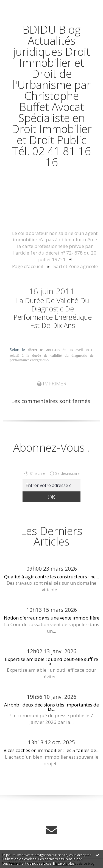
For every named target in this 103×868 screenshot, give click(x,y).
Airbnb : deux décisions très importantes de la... (51, 707)
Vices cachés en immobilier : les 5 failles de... (51, 750)
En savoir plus (64, 863)
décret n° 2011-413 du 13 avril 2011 (61, 350)
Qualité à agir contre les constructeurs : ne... (51, 577)
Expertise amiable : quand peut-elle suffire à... (51, 661)
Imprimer (51, 383)
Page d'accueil (28, 266)
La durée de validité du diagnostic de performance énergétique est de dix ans (53, 313)
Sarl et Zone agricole (76, 266)
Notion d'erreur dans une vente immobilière (52, 618)
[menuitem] (55, 247)
